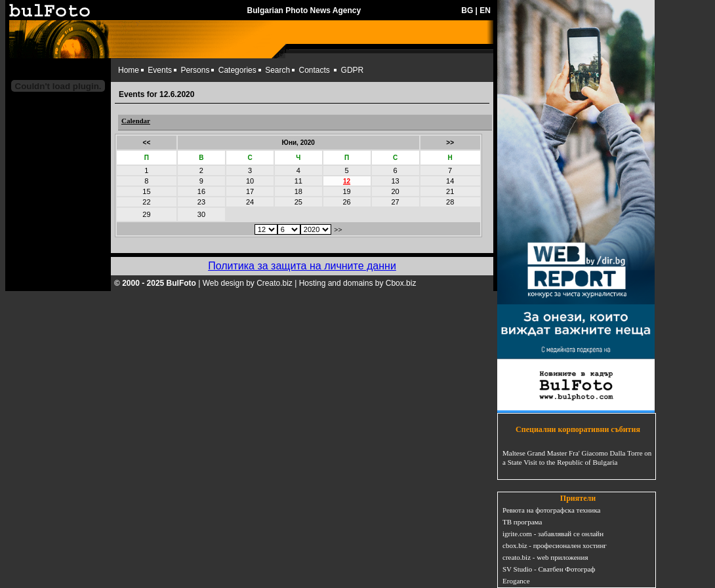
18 (298, 191)
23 (201, 202)
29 (146, 214)
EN (485, 10)
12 (347, 181)
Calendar (136, 121)
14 (450, 181)
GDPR (353, 70)
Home (129, 70)
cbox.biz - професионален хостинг (555, 545)
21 (450, 191)
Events (160, 70)
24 (250, 202)
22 (146, 202)
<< (147, 143)
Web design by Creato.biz (248, 283)
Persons (195, 70)
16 (201, 191)
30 (201, 214)
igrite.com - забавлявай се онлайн (553, 534)
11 (298, 181)
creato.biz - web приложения (545, 557)
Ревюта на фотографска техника (551, 510)
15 (146, 191)
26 (346, 202)
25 (298, 202)
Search (277, 70)
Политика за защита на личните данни (302, 266)
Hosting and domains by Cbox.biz (358, 283)
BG (467, 10)
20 (395, 191)
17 (250, 191)
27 (395, 202)
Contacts (315, 70)
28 (450, 202)
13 (395, 181)
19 (346, 191)
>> (450, 143)
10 (250, 181)
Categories (237, 70)
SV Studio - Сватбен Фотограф (549, 569)
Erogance (516, 581)
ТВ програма (522, 522)
